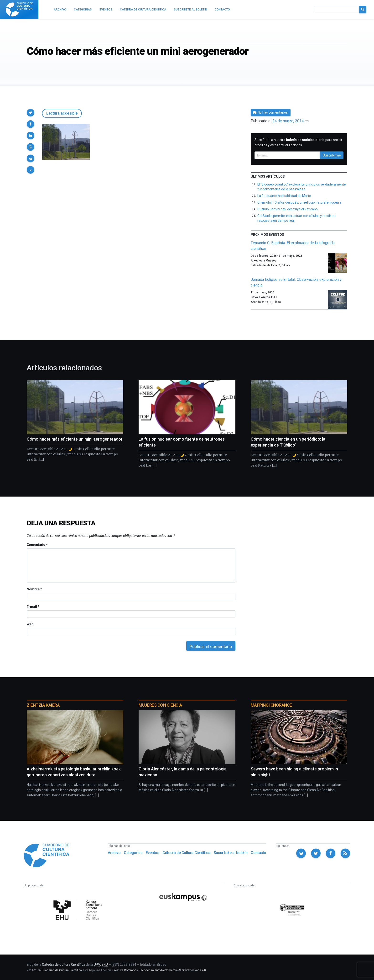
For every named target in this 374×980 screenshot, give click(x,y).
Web (30, 624)
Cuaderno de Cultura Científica (62, 970)
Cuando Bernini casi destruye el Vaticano (288, 209)
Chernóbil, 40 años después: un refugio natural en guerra (299, 202)
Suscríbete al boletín (231, 853)
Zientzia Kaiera (43, 705)
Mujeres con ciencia (160, 705)
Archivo (114, 853)
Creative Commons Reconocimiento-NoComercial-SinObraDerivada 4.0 (159, 970)
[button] (31, 113)
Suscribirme (332, 155)
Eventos (152, 853)
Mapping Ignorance (271, 705)
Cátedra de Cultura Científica (186, 853)
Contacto (258, 853)
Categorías (133, 853)
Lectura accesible (62, 113)
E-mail (33, 607)
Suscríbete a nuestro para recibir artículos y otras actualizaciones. (298, 142)
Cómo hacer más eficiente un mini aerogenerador (75, 439)
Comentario (37, 545)
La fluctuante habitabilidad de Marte (284, 196)
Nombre (34, 589)
